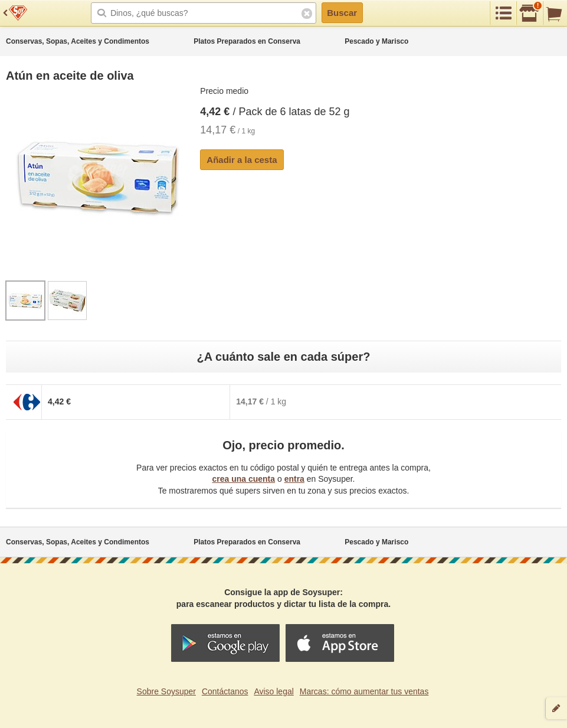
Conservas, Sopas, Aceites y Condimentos (78, 41)
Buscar (342, 13)
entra (294, 479)
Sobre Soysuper (166, 691)
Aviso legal (273, 691)
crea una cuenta (243, 479)
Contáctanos (225, 691)
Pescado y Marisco (376, 41)
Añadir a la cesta (242, 160)
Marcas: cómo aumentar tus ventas (364, 691)
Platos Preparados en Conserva (247, 41)
